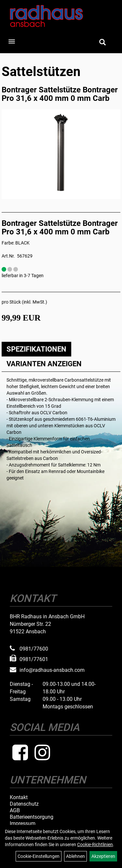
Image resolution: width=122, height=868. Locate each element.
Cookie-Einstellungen (39, 856)
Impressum (23, 824)
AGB (15, 811)
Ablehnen (75, 856)
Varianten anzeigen (44, 364)
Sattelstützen (41, 72)
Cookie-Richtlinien (95, 844)
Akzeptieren (103, 856)
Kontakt (19, 797)
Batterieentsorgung (32, 817)
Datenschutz (24, 804)
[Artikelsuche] (102, 43)
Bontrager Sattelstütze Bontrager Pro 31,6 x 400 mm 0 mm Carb (60, 94)
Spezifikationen (36, 349)
